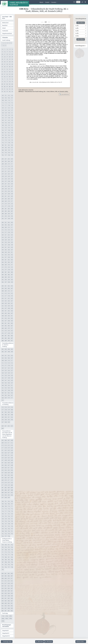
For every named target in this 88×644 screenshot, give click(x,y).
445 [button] (6, 313)
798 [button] (12, 567)
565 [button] (6, 395)
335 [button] (12, 242)
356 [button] (3, 257)
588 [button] (12, 415)
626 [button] (6, 453)
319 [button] (12, 232)
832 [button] (3, 593)
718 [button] (9, 511)
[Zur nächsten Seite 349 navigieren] (81, 642)
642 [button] (6, 463)
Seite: (75, 2)
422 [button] (9, 298)
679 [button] (9, 485)
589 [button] (3, 417)
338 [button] (9, 245)
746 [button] (9, 529)
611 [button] (9, 443)
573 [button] (3, 407)
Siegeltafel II (6, 633)
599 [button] (9, 422)
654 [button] (6, 470)
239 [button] (12, 181)
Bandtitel (5, 25)
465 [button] (6, 326)
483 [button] (12, 336)
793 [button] (9, 565)
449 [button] (6, 316)
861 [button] (6, 611)
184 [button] (3, 148)
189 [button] (6, 150)
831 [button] (12, 591)
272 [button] (3, 204)
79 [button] (12, 82)
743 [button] (12, 526)
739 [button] (12, 524)
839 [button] (12, 596)
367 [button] (12, 262)
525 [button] (6, 370)
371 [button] (12, 265)
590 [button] (6, 417)
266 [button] (9, 199)
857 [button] (6, 608)
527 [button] (12, 370)
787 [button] (3, 562)
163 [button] (12, 133)
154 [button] (9, 128)
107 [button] (12, 98)
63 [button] (10, 74)
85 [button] (2, 87)
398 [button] (9, 282)
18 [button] (10, 52)
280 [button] (3, 209)
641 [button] (3, 463)
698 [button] (6, 498)
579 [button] (9, 410)
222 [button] (9, 171)
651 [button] (9, 468)
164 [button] (3, 135)
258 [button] (9, 194)
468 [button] (3, 328)
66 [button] (5, 77)
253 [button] (6, 191)
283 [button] (12, 209)
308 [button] (3, 227)
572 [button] (3, 400)
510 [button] (9, 360)
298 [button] (9, 219)
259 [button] (12, 194)
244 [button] (3, 186)
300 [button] (3, 222)
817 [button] (6, 583)
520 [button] (3, 368)
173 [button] (6, 140)
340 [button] (3, 247)
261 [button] (6, 196)
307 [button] (12, 225)
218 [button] (9, 169)
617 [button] (3, 448)
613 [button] (3, 445)
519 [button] (12, 365)
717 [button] (6, 511)
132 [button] (3, 115)
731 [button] (12, 519)
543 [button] (12, 380)
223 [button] (12, 171)
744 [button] (3, 529)
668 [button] (12, 478)
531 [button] (12, 373)
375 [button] (12, 267)
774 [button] (12, 552)
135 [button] (12, 115)
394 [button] (9, 280)
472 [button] (3, 331)
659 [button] (9, 473)
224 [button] (3, 174)
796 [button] (6, 567)
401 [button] (6, 286)
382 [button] (9, 272)
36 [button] (5, 62)
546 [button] (9, 383)
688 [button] (12, 490)
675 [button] (9, 483)
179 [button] (12, 143)
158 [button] (9, 130)
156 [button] (3, 130)
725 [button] (6, 516)
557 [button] (6, 390)
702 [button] (9, 501)
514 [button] (9, 363)
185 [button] (6, 148)
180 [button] (3, 145)
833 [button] (6, 593)
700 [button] (3, 501)
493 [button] (6, 349)
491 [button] (12, 341)
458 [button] (9, 321)
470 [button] (9, 328)
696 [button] (12, 495)
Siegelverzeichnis (7, 33)
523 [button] (12, 368)
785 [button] (9, 560)
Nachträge (5, 613)
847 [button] (12, 601)
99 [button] (12, 92)
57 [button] (7, 72)
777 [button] (9, 555)
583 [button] (9, 412)
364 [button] (3, 262)
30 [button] (2, 59)
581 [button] (3, 412)
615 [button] (9, 445)
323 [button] (12, 235)
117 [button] (6, 105)
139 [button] (12, 118)
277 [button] (6, 206)
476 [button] (3, 333)
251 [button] (12, 189)
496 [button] (3, 352)
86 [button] (5, 87)
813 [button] (6, 581)
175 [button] (12, 140)
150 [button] (9, 125)
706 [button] (9, 504)
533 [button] (6, 375)
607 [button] (9, 440)
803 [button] (12, 573)
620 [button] (12, 448)
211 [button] (12, 164)
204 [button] (3, 161)
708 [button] (3, 506)
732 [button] (3, 521)
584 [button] (12, 412)
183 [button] (12, 145)
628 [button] (12, 453)
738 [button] (9, 524)
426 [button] (9, 301)
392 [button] (3, 280)
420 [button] (3, 298)
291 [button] (12, 214)
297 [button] (6, 219)
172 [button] (3, 140)
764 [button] (6, 547)
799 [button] (3, 570)
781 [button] (9, 557)
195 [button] (12, 153)
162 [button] (9, 133)
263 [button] (12, 196)
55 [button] (2, 72)
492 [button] (3, 349)
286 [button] (9, 211)
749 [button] (6, 531)
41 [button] (5, 64)
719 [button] (12, 511)
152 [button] (3, 128)
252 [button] (3, 191)
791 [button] (3, 565)
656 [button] (12, 470)
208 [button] (3, 164)
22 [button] (7, 54)
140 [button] (3, 120)
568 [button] (3, 398)
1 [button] (2, 43)
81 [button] (5, 84)
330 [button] (9, 240)
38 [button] (10, 62)
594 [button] (6, 420)
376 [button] (3, 270)
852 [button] (3, 606)
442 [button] (9, 311)
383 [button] (12, 272)
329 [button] (6, 240)
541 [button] (6, 380)
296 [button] (3, 219)
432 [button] (3, 306)
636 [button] (12, 458)
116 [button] (3, 105)
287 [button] (12, 211)
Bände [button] (41, 2)
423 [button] (12, 298)
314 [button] (9, 230)
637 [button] (3, 460)
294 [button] (9, 216)
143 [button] (12, 120)
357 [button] (6, 257)
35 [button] (2, 62)
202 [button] (9, 159)
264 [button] (3, 199)
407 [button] (12, 288)
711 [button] (12, 506)
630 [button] (6, 455)
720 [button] (3, 514)
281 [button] (6, 209)
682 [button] (6, 488)
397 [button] (6, 282)
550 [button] (9, 385)
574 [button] (6, 407)
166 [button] (9, 135)
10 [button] (2, 49)
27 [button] (7, 57)
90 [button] (2, 89)
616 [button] (12, 445)
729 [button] (6, 519)
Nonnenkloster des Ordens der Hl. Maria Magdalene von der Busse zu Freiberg (7, 434)
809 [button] (6, 578)
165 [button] (6, 135)
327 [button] (12, 237)
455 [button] (12, 318)
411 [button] (12, 291)
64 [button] (12, 74)
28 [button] (10, 57)
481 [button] (6, 336)
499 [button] (12, 352)
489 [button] (6, 341)
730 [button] (9, 519)
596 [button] (12, 420)
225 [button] (6, 174)
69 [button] (12, 77)
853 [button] (6, 606)
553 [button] (6, 388)
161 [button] (6, 133)
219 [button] (12, 169)
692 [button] (12, 493)
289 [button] (6, 214)
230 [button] (9, 176)
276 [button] (3, 206)
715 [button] (12, 509)
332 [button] (3, 242)
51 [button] (5, 69)
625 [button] (3, 453)
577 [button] (3, 410)
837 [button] (6, 596)
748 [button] (3, 531)
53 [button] (10, 69)
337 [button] (6, 245)
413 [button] (6, 293)
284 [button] (3, 211)
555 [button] (12, 388)
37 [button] (7, 62)
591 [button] (9, 417)
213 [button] (6, 166)
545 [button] (6, 383)
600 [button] (3, 426)
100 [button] (3, 95)
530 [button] (9, 373)
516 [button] (3, 365)
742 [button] (9, 526)
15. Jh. (77, 33)
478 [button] (9, 333)
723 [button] (12, 514)
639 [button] (9, 460)
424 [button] (3, 301)
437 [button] (6, 308)
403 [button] (12, 286)
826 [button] (9, 588)
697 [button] (3, 498)
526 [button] (9, 370)
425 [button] (6, 301)
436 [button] (3, 308)
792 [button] (6, 565)
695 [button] (9, 495)
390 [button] (9, 277)
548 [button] (3, 385)
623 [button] (9, 450)
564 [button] (3, 395)
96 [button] (5, 92)
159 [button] (12, 130)
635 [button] (9, 458)
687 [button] (9, 490)
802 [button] (9, 573)
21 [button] (5, 54)
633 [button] (3, 458)
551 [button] (12, 385)
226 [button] (9, 174)
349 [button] (6, 252)
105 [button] (6, 98)
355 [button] (12, 255)
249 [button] (6, 189)
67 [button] (7, 77)
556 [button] (3, 390)
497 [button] (6, 352)
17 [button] (7, 52)
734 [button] (9, 521)
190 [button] (9, 150)
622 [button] (6, 450)
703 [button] (12, 501)
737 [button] (6, 524)
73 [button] (10, 79)
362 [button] (9, 260)
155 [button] (12, 128)
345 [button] (6, 250)
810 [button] (9, 578)
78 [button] (10, 82)
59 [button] (12, 72)
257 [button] (6, 194)
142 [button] (9, 120)
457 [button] (6, 321)
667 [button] (9, 478)
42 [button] (7, 64)
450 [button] (9, 316)
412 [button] (3, 293)
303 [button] (12, 222)
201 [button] (6, 159)
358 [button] (9, 257)
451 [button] (12, 316)
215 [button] (12, 166)
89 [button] (12, 87)
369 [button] (6, 265)
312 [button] (3, 230)
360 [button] (3, 260)
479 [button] (12, 333)
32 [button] (7, 59)
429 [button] (6, 303)
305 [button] (6, 225)
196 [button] (3, 155)
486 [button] (9, 338)
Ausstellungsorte (80, 46)
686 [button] (6, 490)
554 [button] (9, 388)
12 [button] (7, 49)
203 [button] (12, 159)
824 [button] (3, 588)
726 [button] (9, 516)
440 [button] (3, 311)
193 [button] (6, 153)
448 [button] (3, 316)
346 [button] (9, 250)
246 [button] (9, 186)
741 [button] (6, 526)
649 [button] (3, 468)
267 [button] (12, 199)
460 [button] (3, 323)
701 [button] (6, 501)
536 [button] (3, 378)
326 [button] (9, 237)
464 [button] (3, 326)
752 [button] (3, 534)
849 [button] (6, 603)
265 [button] (6, 199)
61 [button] (5, 74)
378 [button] (9, 270)
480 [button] (3, 336)
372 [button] (3, 267)
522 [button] (9, 368)
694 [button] (6, 495)
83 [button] (10, 84)
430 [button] (9, 303)
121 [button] (6, 108)
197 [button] (6, 155)
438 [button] (9, 308)
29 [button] (12, 57)
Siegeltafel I (5, 631)
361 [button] (6, 260)
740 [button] (3, 526)
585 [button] (3, 415)
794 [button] (12, 565)
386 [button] (9, 275)
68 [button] (10, 77)
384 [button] (3, 275)
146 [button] (9, 123)
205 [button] (6, 161)
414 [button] (9, 293)
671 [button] (9, 480)
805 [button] (6, 576)
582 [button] (6, 412)
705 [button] (6, 504)
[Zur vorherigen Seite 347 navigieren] (7, 642)
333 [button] (6, 242)
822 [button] (9, 586)
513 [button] (6, 363)
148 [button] (3, 125)
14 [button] (12, 49)
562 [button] (9, 393)
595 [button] (9, 420)
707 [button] (12, 504)
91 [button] (5, 89)
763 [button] (3, 547)
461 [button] (6, 323)
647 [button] (9, 465)
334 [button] (9, 242)
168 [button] (3, 138)
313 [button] (6, 230)
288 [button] (3, 214)
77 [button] (7, 82)
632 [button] (12, 455)
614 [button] (6, 445)
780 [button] (6, 557)
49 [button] (12, 67)
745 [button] (6, 529)
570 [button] (9, 398)
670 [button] (6, 480)
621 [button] (3, 450)
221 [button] (6, 171)
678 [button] (6, 485)
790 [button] (12, 562)
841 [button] (6, 598)
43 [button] (10, 64)
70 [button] (2, 79)
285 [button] (6, 211)
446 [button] (9, 313)
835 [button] (12, 593)
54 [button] (12, 69)
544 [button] (3, 383)
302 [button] (9, 222)
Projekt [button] (47, 2)
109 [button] (6, 100)
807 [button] (12, 576)
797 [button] (9, 567)
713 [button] (6, 509)
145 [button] (6, 123)
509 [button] (6, 360)
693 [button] (3, 495)
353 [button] (6, 255)
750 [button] (9, 531)
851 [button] (12, 603)
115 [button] (12, 103)
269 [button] (6, 201)
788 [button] (6, 562)
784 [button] (6, 560)
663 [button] (9, 475)
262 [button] (9, 196)
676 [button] (12, 483)
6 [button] (11, 43)
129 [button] (6, 113)
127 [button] (12, 110)
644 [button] (12, 463)
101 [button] (6, 95)
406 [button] (9, 288)
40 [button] (2, 64)
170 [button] (9, 138)
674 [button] (6, 483)
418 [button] (9, 296)
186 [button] (9, 148)
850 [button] (9, 603)
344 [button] (3, 250)
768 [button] (6, 550)
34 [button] (12, 59)
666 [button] (6, 478)
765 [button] (9, 547)
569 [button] (6, 398)
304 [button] (3, 225)
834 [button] (9, 593)
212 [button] (3, 166)
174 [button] (9, 140)
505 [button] (6, 358)
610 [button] (6, 443)
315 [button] (12, 230)
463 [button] (12, 323)
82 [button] (7, 84)
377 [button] (6, 270)
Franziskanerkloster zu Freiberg (8, 404)
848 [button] (3, 603)
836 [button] (3, 596)
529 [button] (6, 373)
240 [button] (3, 184)
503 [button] (12, 356)
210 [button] (9, 164)
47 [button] (7, 67)
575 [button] (9, 407)
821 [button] (6, 586)
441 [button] (6, 311)
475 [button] (12, 331)
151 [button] (12, 125)
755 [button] (12, 534)
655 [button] (9, 470)
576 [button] (12, 407)
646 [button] (6, 465)
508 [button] (3, 360)
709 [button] (6, 506)
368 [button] (3, 265)
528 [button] (3, 373)
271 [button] (12, 201)
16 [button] (5, 52)
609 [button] (3, 443)
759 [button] (3, 545)
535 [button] (12, 375)
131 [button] (12, 113)
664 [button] (12, 475)
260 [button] (3, 196)
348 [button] (3, 252)
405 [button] (6, 288)
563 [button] (12, 393)
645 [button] (3, 465)
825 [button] (6, 588)
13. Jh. (77, 28)
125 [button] (6, 110)
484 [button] (3, 338)
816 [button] (3, 583)
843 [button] (12, 598)
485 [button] (6, 338)
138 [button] (9, 118)
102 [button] (9, 95)
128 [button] (3, 113)
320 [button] (3, 235)
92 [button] (7, 89)
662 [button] (6, 475)
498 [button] (9, 352)
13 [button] (10, 49)
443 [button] (12, 311)
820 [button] (3, 586)
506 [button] (9, 358)
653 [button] (3, 470)
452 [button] (3, 318)
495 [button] (12, 349)
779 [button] (3, 557)
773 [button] (9, 552)
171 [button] (12, 138)
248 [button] (3, 189)
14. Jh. (77, 31)
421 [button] (6, 298)
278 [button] (9, 206)
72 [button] (7, 79)
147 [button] (12, 123)
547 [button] (12, 383)
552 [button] (3, 388)
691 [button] (9, 493)
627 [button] (9, 453)
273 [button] (6, 204)
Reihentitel (5, 23)
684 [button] (12, 488)
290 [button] (9, 214)
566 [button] (9, 395)
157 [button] (6, 130)
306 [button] (9, 225)
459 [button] (12, 321)
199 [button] (12, 155)
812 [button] (3, 581)
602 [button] (9, 426)
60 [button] (2, 74)
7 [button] (2, 45)
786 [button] (12, 560)
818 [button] (9, 583)
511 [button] (12, 360)
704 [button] (3, 504)
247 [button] (12, 186)
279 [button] (12, 206)
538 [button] (9, 378)
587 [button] (9, 415)
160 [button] (3, 133)
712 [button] (3, 509)
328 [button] (3, 240)
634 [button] (6, 458)
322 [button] (9, 235)
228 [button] (3, 176)
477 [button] (6, 333)
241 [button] (6, 184)
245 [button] (6, 186)
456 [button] (3, 321)
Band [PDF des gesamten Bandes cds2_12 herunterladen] (49, 642)
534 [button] (9, 375)
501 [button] (6, 356)
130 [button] (9, 113)
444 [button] (3, 313)
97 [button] (7, 92)
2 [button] (4, 43)
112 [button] (3, 103)
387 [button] (12, 275)
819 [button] (12, 583)
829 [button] (6, 591)
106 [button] (9, 98)
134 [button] (9, 115)
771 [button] (3, 552)
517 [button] (6, 365)
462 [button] (9, 323)
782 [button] (12, 557)
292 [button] (3, 216)
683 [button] (9, 488)
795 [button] (3, 567)
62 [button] (7, 74)
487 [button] (12, 338)
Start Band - (7, 17)
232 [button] (3, 179)
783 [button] (3, 560)
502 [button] (9, 356)
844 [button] (3, 601)
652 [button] (12, 468)
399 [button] (12, 282)
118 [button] (9, 105)
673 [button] (3, 483)
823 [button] (12, 586)
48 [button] (10, 67)
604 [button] (3, 428)
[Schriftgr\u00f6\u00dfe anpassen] (82, 2)
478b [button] (10, 618)
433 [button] (6, 306)
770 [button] (12, 550)
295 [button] (12, 216)
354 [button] (9, 255)
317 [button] (6, 232)
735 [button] (12, 521)
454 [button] (9, 318)
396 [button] (3, 282)
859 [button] (12, 608)
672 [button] (12, 480)
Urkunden (5, 38)
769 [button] (9, 550)
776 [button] (6, 555)
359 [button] (12, 257)
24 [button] (12, 54)
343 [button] (12, 247)
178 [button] (9, 143)
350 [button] (9, 252)
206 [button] (9, 161)
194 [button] (9, 153)
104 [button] (3, 98)
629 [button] (3, 455)
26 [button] (5, 57)
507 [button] (12, 358)
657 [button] (3, 473)
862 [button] (9, 611)
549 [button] (6, 385)
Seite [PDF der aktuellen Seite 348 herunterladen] (40, 642)
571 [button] (12, 398)
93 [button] (10, 89)
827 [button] (12, 588)
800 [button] (3, 573)
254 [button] (9, 191)
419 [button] (12, 296)
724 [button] (3, 516)
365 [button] (6, 262)
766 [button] (12, 547)
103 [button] (12, 95)
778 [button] (12, 555)
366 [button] (9, 262)
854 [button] (9, 606)
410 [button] (9, 291)
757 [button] (6, 536)
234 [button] (9, 179)
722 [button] (9, 514)
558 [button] (9, 390)
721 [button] (6, 514)
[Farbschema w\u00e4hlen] (85, 2)
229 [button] (6, 176)
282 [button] (9, 209)
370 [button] (9, 265)
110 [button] (9, 100)
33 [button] (10, 59)
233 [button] (6, 179)
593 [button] (3, 420)
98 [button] (10, 92)
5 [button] (9, 43)
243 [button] (12, 184)
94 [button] (12, 89)
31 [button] (5, 59)
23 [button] (10, 54)
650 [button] (6, 468)
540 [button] (3, 380)
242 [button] (9, 184)
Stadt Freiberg (6, 40)
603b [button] (3, 621)
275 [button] (12, 204)
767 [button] (3, 550)
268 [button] (3, 201)
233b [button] (7, 616)
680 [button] (12, 485)
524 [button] (3, 370)
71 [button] (5, 79)
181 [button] (6, 145)
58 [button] (10, 72)
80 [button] (2, 84)
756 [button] (3, 536)
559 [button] (12, 390)
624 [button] (12, 450)
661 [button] (3, 475)
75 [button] (2, 82)
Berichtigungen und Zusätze (7, 626)
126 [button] (9, 110)
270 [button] (9, 201)
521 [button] (6, 368)
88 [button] (10, 87)
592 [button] (12, 417)
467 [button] (12, 326)
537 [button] (6, 378)
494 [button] (9, 349)
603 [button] (12, 426)
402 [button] (9, 286)
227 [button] (12, 174)
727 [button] (12, 516)
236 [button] (3, 181)
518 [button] (9, 365)
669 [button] (3, 480)
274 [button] (9, 204)
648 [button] (12, 465)
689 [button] (3, 493)
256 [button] (3, 194)
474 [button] (9, 331)
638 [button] (6, 460)
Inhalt (4, 28)
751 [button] (12, 531)
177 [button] (6, 143)
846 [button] (9, 601)
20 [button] (2, 54)
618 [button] (6, 448)
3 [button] (6, 43)
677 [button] (3, 485)
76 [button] (5, 82)
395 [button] (12, 280)
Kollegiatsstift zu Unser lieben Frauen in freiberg (7, 540)
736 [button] (3, 524)
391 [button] (12, 277)
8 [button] (4, 45)
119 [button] (12, 105)
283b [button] (10, 616)
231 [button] (12, 176)
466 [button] (9, 326)
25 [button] (2, 57)
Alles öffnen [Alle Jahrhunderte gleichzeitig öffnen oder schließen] (81, 23)
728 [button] (3, 519)
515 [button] (12, 363)
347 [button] (12, 250)
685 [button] (3, 490)
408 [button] (3, 291)
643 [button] (9, 463)
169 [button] (6, 138)
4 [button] (8, 43)
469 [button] (6, 328)
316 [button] (3, 232)
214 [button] (9, 166)
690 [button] (6, 493)
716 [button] (3, 511)
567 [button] (12, 395)
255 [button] (12, 191)
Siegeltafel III (6, 636)
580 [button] (12, 410)
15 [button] (2, 52)
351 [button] (12, 252)
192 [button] (3, 153)
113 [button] (6, 103)
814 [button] (9, 581)
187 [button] (12, 148)
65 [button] (2, 77)
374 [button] (9, 267)
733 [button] (6, 521)
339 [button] (12, 245)
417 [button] (6, 296)
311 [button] (12, 227)
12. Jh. (77, 26)
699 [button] (9, 498)
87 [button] (7, 87)
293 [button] (6, 216)
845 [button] (6, 601)
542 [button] (9, 380)
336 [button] (3, 245)
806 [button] (9, 576)
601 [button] (6, 426)
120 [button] (3, 108)
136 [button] (3, 118)
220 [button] (3, 171)
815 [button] (12, 581)
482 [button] (9, 336)
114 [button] (9, 103)
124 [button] (3, 110)
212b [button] (3, 616)
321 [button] (6, 235)
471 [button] (12, 328)
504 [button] (3, 358)
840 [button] (3, 598)
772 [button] (6, 552)
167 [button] (12, 135)
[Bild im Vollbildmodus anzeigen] (70, 16)
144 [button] (3, 123)
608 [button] (12, 440)
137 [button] (6, 118)
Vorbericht (5, 31)
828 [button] (3, 591)
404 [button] (3, 288)
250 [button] (9, 189)
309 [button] (6, 227)
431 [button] (12, 303)
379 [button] (12, 270)
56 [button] (5, 72)
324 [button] (3, 237)
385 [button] (6, 275)
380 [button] (3, 272)
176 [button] (3, 143)
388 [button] (3, 277)
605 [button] (3, 440)
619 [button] (9, 448)
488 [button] (3, 341)
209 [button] (6, 164)
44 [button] (12, 64)
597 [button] (3, 422)
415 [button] (12, 293)
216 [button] (3, 169)
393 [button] (6, 280)
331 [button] (12, 240)
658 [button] (6, 473)
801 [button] (6, 573)
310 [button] (9, 227)
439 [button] (12, 308)
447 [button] (12, 313)
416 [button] (3, 296)
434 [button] (9, 306)
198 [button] (9, 155)
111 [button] (12, 100)
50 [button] (2, 69)
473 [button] (6, 331)
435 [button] (12, 306)
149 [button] (6, 125)
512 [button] (3, 363)
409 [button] (6, 291)
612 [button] (12, 443)
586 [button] (6, 415)
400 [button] (3, 286)
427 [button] (12, 301)
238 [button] (9, 181)
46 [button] (5, 67)
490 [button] (9, 341)
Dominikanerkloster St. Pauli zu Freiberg (8, 345)
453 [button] (6, 318)
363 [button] (12, 260)
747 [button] (12, 529)
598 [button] (6, 422)
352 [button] (3, 255)
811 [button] (12, 578)
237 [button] (6, 181)
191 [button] (12, 150)
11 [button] (5, 49)
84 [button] (12, 84)
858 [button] (9, 608)
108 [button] (3, 100)
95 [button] (2, 92)
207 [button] (12, 161)
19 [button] (12, 52)
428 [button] (3, 303)
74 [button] (12, 79)
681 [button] (3, 488)
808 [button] (3, 578)
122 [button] (9, 108)
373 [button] (6, 267)
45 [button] (2, 67)
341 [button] (6, 247)
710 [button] (9, 506)
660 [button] (12, 473)
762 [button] (12, 545)
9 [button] (6, 45)
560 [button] (3, 393)
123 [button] (12, 108)
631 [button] (9, 455)
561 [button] (6, 393)
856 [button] (3, 608)
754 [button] (9, 534)
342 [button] (9, 247)
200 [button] (3, 159)
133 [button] (6, 115)
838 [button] (9, 596)
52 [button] (7, 69)
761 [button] (9, 545)
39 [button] (12, 62)
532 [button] (3, 375)
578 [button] (6, 410)
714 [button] (9, 509)
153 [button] (6, 128)
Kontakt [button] (54, 2)
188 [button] (3, 150)
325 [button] (6, 237)
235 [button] (12, 179)
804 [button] (3, 576)
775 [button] (3, 555)
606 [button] (6, 440)
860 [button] (3, 611)
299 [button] (12, 219)
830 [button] (9, 591)
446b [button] (3, 618)
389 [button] (6, 277)
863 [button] (12, 611)
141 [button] (6, 120)
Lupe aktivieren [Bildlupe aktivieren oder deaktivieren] (64, 94)
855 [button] (12, 606)
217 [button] (6, 169)
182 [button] (9, 145)
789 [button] (9, 562)
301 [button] (6, 222)
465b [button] (7, 618)
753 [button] (6, 534)
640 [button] (12, 460)
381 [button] (6, 272)
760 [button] (6, 545)
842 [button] (9, 598)
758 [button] (9, 536)
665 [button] (3, 478)
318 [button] (9, 232)
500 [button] (3, 356)
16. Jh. (77, 36)
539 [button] (12, 378)
